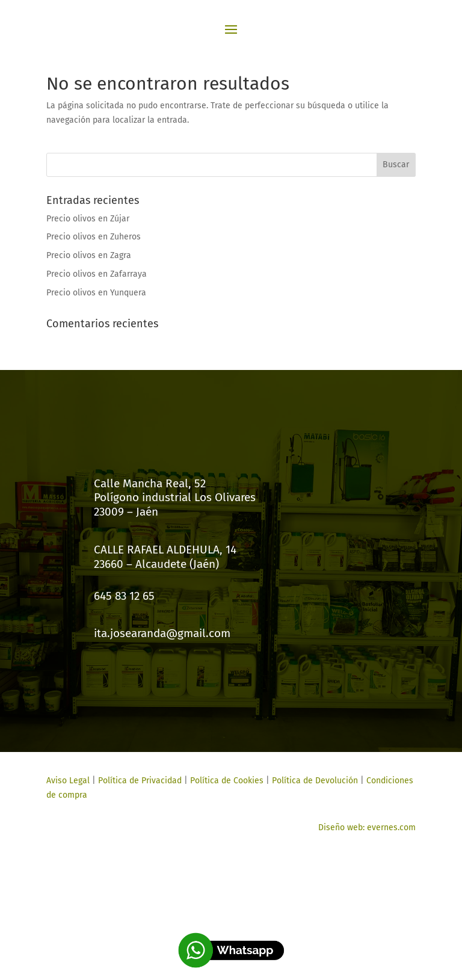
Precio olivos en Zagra (89, 255)
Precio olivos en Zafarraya (97, 274)
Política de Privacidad (140, 781)
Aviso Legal (68, 781)
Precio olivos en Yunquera (96, 293)
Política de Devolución (315, 781)
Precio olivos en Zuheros (94, 237)
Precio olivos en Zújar (88, 219)
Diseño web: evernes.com (367, 827)
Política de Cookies (226, 781)
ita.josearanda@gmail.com (162, 633)
